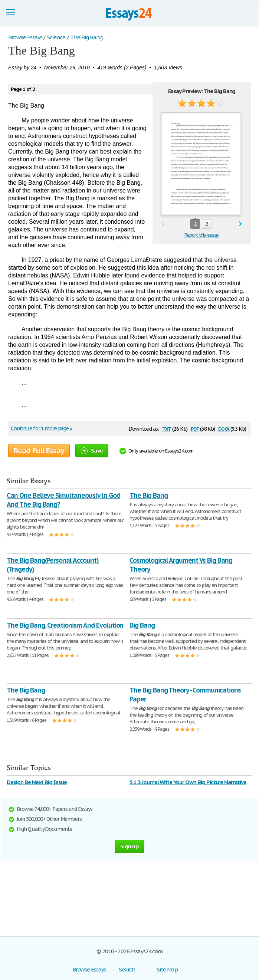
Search (127, 969)
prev (163, 224)
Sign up (129, 846)
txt (167, 428)
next (241, 224)
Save (92, 450)
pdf (195, 428)
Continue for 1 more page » (41, 428)
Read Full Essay (39, 451)
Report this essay (202, 235)
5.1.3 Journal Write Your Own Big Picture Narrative (188, 782)
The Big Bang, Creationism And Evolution (65, 625)
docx (224, 428)
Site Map (167, 969)
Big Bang (142, 625)
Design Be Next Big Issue (37, 782)
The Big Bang (149, 495)
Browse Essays (89, 969)
